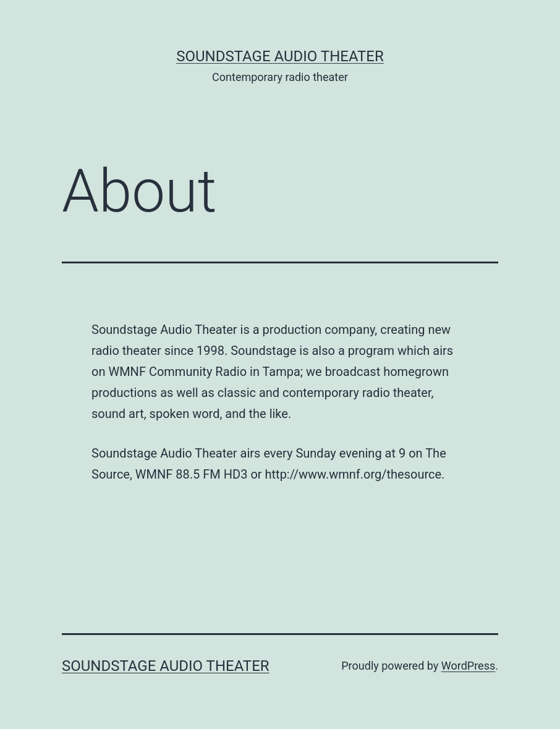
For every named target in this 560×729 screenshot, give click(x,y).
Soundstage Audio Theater (280, 56)
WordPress (468, 666)
